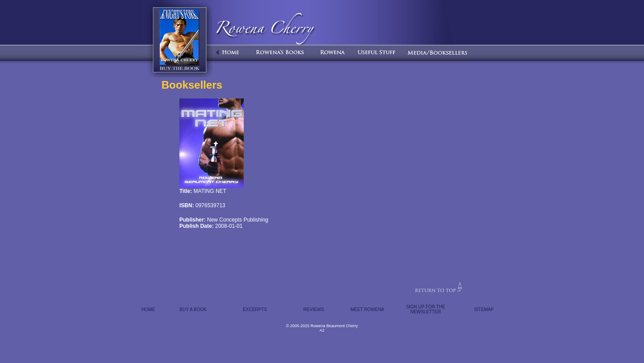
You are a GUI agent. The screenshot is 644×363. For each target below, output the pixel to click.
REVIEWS (314, 310)
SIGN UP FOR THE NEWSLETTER (426, 309)
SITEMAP (484, 310)
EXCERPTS (255, 310)
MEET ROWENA (367, 310)
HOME (148, 310)
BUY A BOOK (193, 310)
